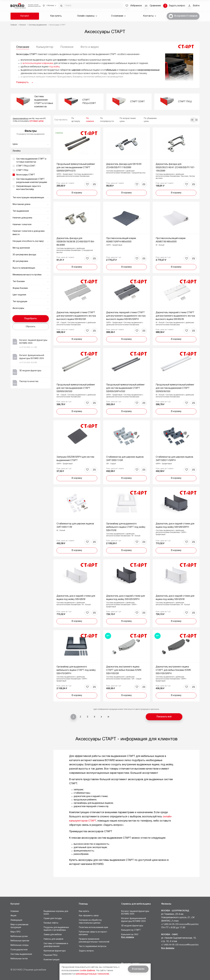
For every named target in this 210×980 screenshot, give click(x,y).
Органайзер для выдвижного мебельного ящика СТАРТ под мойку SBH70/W (126, 527)
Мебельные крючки (20, 941)
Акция (13, 916)
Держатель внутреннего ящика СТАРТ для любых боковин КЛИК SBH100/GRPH (173, 670)
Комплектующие (52, 960)
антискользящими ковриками (38, 63)
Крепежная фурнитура (55, 951)
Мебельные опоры (19, 945)
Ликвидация (16, 920)
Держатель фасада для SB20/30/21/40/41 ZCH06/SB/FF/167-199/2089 (175, 168)
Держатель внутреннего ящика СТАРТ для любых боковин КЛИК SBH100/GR (124, 670)
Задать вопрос (86, 951)
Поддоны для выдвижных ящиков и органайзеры (56, 929)
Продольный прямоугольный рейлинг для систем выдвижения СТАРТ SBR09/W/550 (175, 388)
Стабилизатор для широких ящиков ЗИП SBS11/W (75, 525)
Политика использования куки (93, 927)
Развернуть (22, 82)
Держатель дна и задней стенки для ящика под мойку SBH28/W (76, 598)
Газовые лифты (51, 923)
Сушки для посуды (53, 919)
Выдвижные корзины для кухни (56, 913)
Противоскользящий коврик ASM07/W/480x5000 (171, 240)
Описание (23, 47)
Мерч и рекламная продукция (19, 926)
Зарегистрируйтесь (20, 119)
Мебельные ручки (19, 936)
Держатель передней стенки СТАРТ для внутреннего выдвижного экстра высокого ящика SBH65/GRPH (126, 316)
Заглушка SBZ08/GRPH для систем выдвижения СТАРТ (75, 459)
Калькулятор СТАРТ (131, 930)
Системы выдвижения (21, 954)
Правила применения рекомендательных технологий (94, 941)
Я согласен (138, 969)
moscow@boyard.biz (189, 924)
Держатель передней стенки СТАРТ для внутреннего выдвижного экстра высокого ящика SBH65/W (175, 316)
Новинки (15, 911)
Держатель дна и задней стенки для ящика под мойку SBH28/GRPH (175, 525)
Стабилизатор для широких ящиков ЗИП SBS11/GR (125, 459)
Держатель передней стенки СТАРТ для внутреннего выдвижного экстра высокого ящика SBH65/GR (76, 316)
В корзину (77, 193)
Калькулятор (45, 47)
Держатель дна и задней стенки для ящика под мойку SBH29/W (175, 598)
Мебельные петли (19, 959)
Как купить (56, 16)
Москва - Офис (170, 935)
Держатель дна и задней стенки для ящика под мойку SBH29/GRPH (125, 598)
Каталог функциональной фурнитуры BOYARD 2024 (134, 920)
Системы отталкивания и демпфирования (56, 945)
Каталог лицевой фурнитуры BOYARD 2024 (135, 913)
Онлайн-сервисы (87, 16)
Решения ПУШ (51, 955)
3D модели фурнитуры (132, 926)
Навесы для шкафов (53, 939)
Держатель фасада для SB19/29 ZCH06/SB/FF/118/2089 (124, 166)
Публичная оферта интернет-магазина (93, 933)
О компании (118, 16)
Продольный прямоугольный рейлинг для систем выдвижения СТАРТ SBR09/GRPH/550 (125, 388)
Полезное (67, 47)
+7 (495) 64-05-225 (170, 924)
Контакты (150, 16)
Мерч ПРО (16, 932)
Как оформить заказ (89, 916)
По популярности (107, 120)
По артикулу (76, 120)
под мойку (54, 67)
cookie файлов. (88, 971)
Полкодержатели (19, 950)
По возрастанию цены (128, 120)
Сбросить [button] (31, 327)
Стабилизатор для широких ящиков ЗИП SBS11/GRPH (174, 459)
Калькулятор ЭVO (130, 935)
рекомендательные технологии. (93, 974)
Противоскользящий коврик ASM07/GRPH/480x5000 (121, 240)
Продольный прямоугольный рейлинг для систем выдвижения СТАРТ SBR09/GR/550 (76, 388)
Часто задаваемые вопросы (93, 946)
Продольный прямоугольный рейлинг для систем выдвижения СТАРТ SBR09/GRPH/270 (76, 168)
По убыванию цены (150, 120)
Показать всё (164, 717)
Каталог (25, 16)
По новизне (90, 120)
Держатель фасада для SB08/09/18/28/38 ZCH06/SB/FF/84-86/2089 (76, 242)
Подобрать (31, 319)
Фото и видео (90, 47)
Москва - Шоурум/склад (175, 911)
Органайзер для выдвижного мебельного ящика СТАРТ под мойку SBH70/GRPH (76, 670)
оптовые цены (36, 121)
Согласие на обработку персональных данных (90, 922)
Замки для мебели (53, 935)
